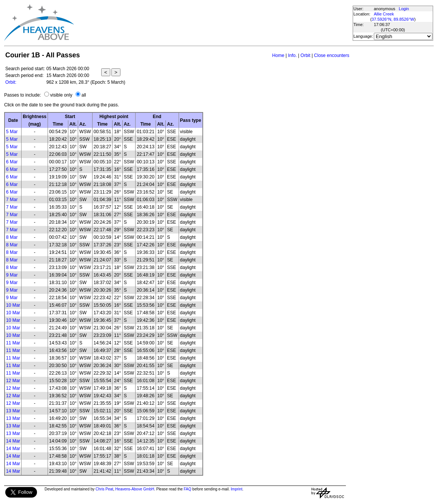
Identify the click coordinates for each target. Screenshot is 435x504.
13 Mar (13, 411)
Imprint (237, 489)
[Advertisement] (213, 23)
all (84, 95)
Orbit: (11, 82)
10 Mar (13, 305)
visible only (61, 95)
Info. (292, 55)
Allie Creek (384, 14)
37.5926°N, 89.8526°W (393, 19)
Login (404, 9)
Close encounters (332, 55)
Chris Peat (104, 489)
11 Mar (13, 343)
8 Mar (12, 237)
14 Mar (13, 441)
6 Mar (12, 162)
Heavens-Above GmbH (135, 489)
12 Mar (13, 381)
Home (278, 55)
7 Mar (12, 200)
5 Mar (12, 132)
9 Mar (12, 275)
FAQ (188, 489)
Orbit (305, 55)
